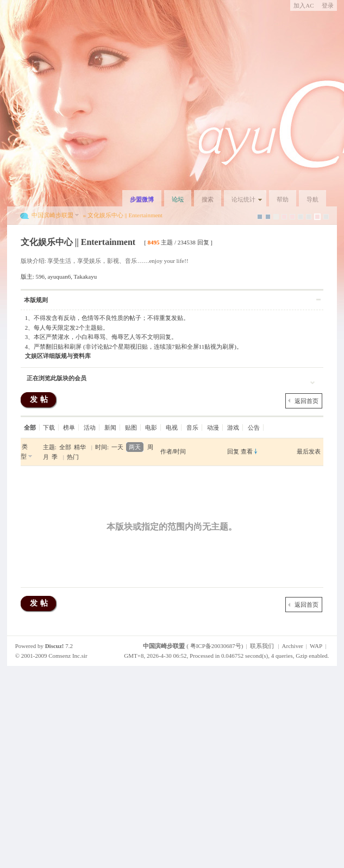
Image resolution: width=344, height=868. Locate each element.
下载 (49, 427)
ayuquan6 (59, 276)
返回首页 (307, 401)
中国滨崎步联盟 (52, 215)
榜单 (69, 427)
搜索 (208, 199)
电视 (172, 427)
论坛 (178, 199)
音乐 (192, 427)
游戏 (233, 427)
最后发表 (309, 451)
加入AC (304, 5)
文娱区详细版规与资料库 (58, 356)
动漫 (213, 427)
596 (40, 276)
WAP (316, 646)
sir (85, 656)
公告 (254, 427)
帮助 (283, 199)
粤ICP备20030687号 (216, 646)
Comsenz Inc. (65, 656)
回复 (233, 451)
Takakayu (86, 276)
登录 (328, 5)
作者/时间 (173, 451)
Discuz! (55, 646)
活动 (90, 427)
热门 (73, 457)
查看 (247, 451)
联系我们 (262, 646)
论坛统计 (243, 199)
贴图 (131, 427)
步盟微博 (142, 199)
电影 (151, 427)
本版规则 (36, 300)
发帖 (40, 400)
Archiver (293, 646)
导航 (312, 199)
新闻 (110, 427)
